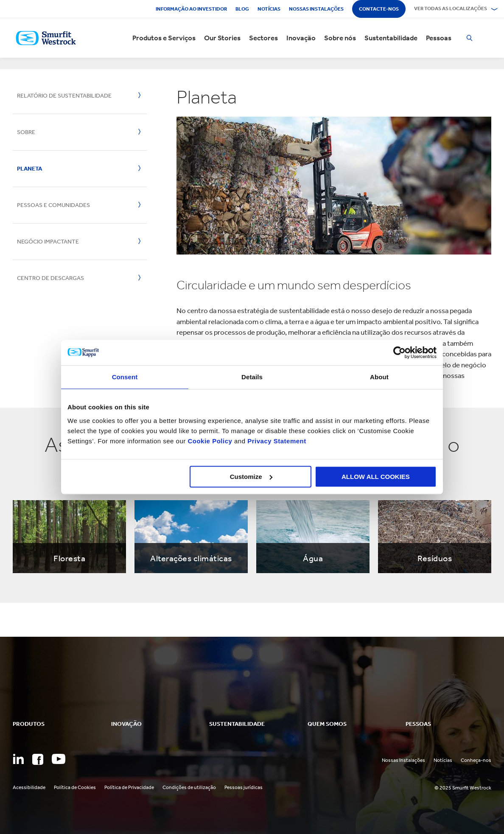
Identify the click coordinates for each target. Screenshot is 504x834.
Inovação (301, 38)
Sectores (263, 38)
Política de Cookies (75, 787)
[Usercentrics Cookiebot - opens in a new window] (399, 353)
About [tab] (379, 377)
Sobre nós (340, 38)
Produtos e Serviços (164, 38)
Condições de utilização (189, 787)
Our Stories (222, 38)
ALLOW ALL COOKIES (376, 477)
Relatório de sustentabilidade (64, 96)
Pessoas (439, 38)
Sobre (26, 132)
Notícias (269, 9)
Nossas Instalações (403, 760)
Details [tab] (252, 377)
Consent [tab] (125, 377)
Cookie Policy (210, 441)
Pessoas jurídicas (244, 787)
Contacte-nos (379, 9)
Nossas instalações (316, 9)
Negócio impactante (48, 242)
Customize (251, 477)
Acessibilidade (29, 787)
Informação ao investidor (191, 9)
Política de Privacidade (129, 787)
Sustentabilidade (391, 38)
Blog (242, 9)
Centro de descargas (50, 278)
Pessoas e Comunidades (53, 205)
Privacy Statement (276, 441)
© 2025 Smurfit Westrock (463, 788)
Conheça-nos (476, 760)
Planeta (29, 169)
